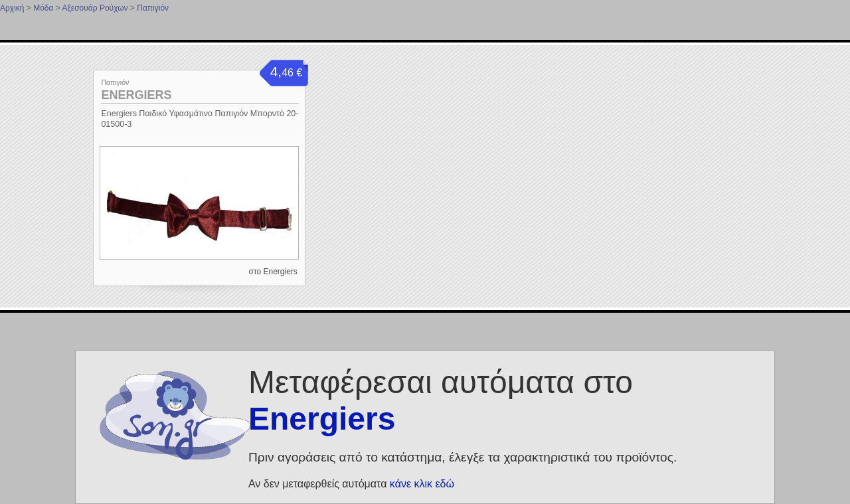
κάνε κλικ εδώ (422, 484)
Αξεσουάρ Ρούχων (95, 8)
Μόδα (43, 8)
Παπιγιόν (153, 8)
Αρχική (12, 8)
